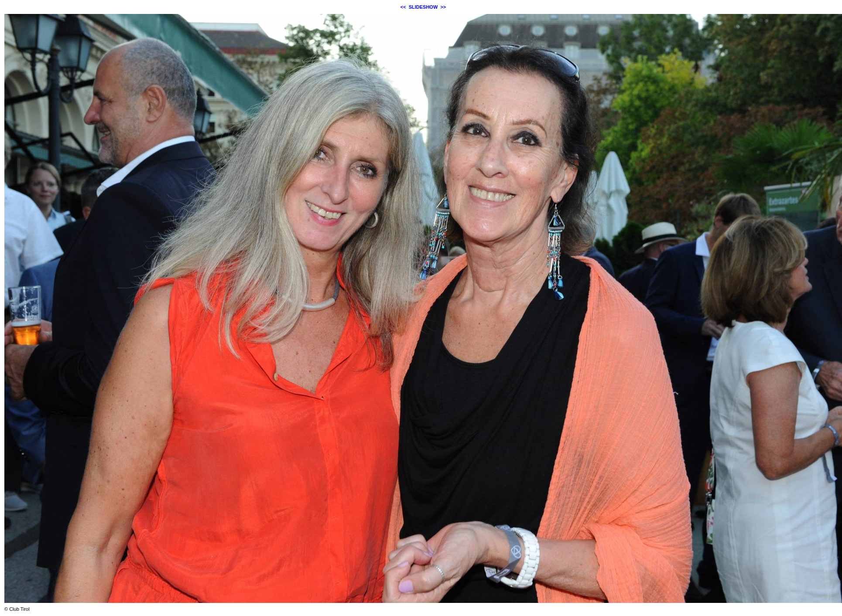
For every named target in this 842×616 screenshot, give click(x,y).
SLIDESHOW (423, 7)
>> (443, 7)
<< (403, 7)
